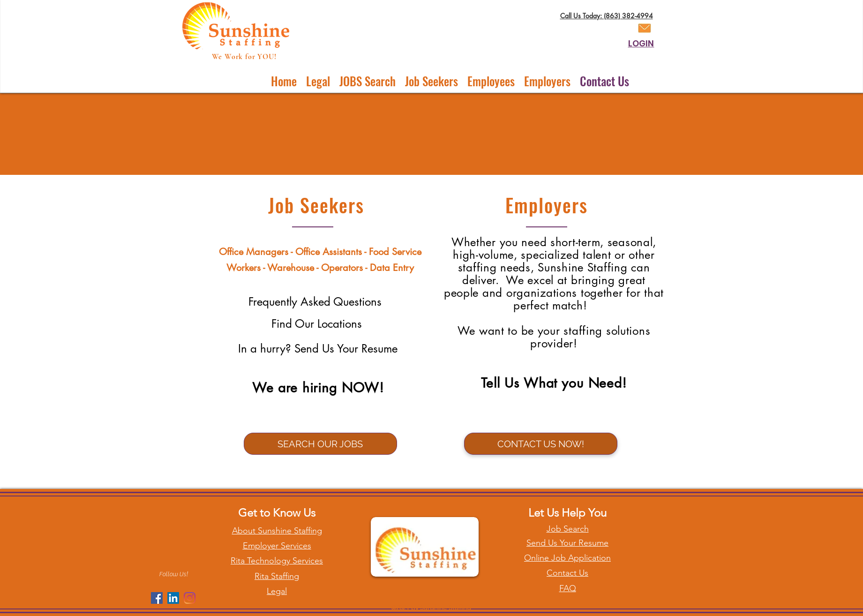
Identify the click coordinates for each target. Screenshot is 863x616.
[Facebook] (157, 598)
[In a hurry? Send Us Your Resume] (318, 349)
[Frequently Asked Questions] (315, 302)
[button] (431, 81)
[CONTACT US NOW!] (541, 444)
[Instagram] (190, 598)
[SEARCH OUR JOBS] (320, 444)
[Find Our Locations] (317, 324)
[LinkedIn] (173, 598)
